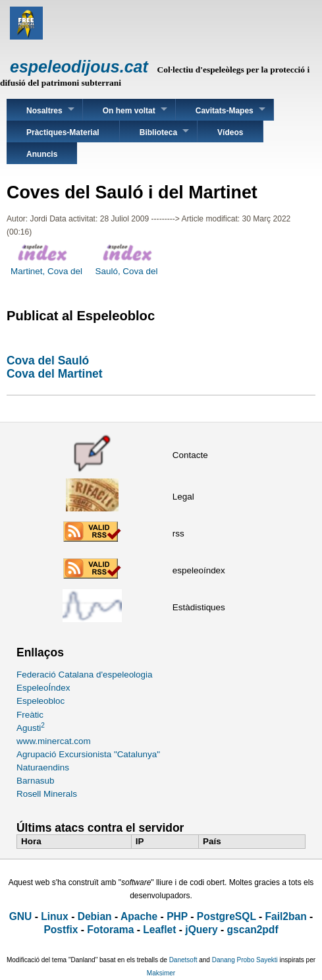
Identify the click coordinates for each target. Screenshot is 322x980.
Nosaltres (44, 111)
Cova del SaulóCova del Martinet (55, 367)
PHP (177, 916)
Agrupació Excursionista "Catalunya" (88, 754)
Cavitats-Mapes (225, 111)
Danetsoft (183, 960)
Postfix (61, 930)
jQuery (201, 930)
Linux (55, 916)
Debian (95, 916)
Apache (139, 916)
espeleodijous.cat (79, 67)
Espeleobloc (40, 701)
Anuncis (42, 154)
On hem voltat (129, 111)
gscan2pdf (253, 930)
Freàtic (30, 715)
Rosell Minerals (47, 794)
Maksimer (161, 973)
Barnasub (36, 781)
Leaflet (159, 930)
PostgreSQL (227, 916)
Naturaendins (43, 767)
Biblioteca (158, 132)
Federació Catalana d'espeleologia (85, 675)
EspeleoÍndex (43, 688)
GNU (21, 916)
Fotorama (110, 930)
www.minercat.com (54, 741)
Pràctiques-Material (63, 132)
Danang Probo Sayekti (245, 960)
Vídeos (230, 132)
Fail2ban (286, 916)
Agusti (31, 728)
